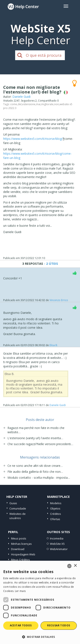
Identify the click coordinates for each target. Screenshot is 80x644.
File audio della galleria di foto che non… (35, 472)
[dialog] (40, 602)
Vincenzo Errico (59, 300)
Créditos (56, 514)
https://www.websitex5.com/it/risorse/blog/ (33, 139)
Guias (13, 503)
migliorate (47, 104)
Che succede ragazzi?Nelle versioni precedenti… (40, 444)
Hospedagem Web (23, 554)
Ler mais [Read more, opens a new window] (20, 591)
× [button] (75, 566)
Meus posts (19, 538)
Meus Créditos (20, 560)
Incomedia (57, 538)
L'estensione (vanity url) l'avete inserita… (35, 438)
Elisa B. (54, 345)
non (57, 104)
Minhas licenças (21, 544)
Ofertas (55, 519)
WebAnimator (59, 549)
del (20, 104)
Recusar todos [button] (59, 625)
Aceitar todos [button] (21, 625)
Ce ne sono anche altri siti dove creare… (35, 466)
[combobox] (69, 566)
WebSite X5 (57, 544)
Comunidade (18, 508)
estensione (29, 104)
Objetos (55, 508)
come (14, 104)
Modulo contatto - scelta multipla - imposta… (39, 478)
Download (18, 549)
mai (38, 104)
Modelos (56, 503)
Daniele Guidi (21, 97)
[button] (40, 637)
